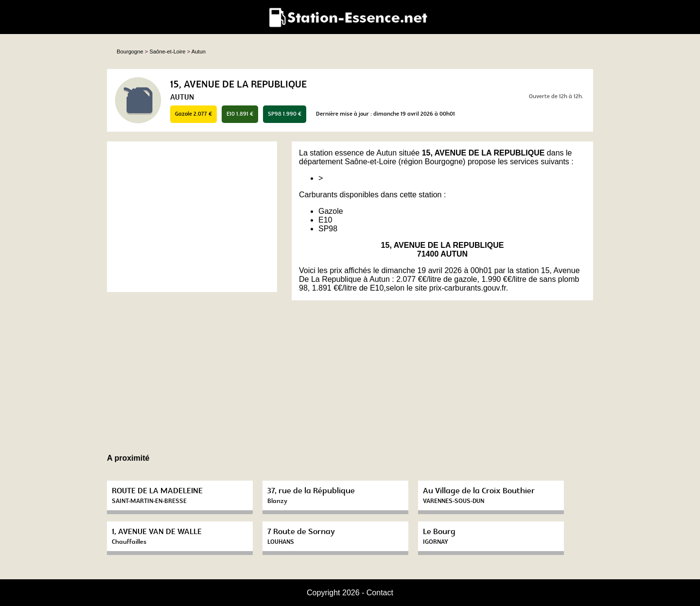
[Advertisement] (192, 217)
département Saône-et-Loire (348, 162)
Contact (380, 593)
